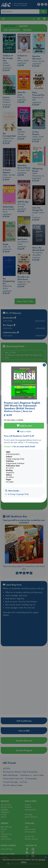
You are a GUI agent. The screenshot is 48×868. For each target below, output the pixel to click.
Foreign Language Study (19, 494)
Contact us (9, 446)
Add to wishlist (24, 431)
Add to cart (24, 426)
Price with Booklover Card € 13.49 (19, 436)
